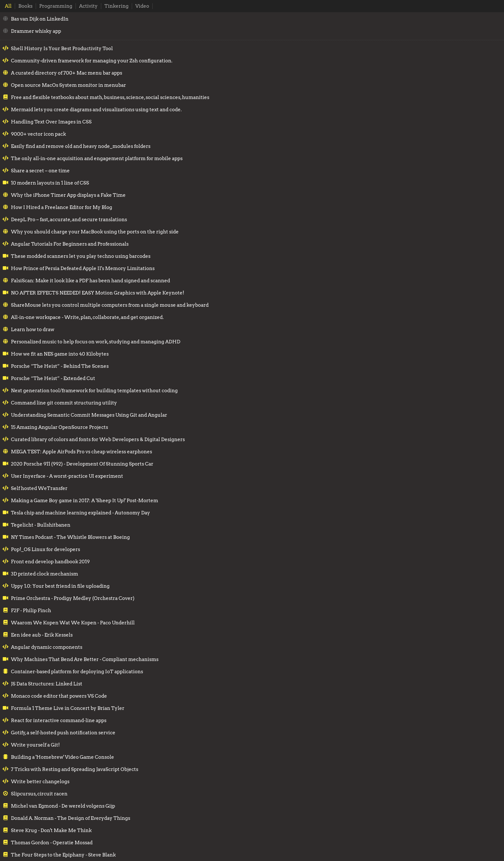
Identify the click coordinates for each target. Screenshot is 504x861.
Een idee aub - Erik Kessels (42, 635)
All (8, 6)
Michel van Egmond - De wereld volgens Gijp (63, 806)
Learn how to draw (33, 330)
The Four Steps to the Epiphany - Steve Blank (63, 855)
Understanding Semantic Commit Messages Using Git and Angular (89, 415)
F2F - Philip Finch (31, 611)
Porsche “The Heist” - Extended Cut (53, 378)
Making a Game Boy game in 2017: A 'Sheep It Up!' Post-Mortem (85, 501)
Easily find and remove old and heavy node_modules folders (81, 146)
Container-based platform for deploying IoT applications (77, 672)
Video (142, 6)
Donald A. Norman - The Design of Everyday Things (71, 818)
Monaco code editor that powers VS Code (59, 696)
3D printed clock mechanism (45, 574)
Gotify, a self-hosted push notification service (63, 733)
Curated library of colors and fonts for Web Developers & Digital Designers (98, 440)
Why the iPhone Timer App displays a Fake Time (68, 195)
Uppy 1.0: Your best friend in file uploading (60, 586)
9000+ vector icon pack (38, 134)
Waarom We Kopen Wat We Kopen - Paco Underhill (73, 623)
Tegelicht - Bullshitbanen (41, 525)
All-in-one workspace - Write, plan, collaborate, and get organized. (87, 317)
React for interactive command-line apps (59, 721)
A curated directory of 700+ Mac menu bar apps (67, 73)
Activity (88, 6)
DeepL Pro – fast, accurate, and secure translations (69, 220)
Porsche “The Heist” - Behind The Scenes (60, 366)
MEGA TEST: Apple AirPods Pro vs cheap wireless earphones (81, 452)
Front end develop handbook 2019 (50, 562)
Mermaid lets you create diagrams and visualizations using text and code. (96, 110)
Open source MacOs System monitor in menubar (68, 85)
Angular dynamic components (47, 647)
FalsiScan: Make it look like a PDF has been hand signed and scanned (90, 281)
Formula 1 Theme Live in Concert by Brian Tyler (68, 708)
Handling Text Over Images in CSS (51, 122)
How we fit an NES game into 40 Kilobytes (60, 354)
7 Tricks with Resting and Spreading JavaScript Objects (75, 769)
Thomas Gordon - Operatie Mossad (52, 843)
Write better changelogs (40, 782)
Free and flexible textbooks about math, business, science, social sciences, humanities (110, 97)
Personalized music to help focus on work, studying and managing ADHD (96, 342)
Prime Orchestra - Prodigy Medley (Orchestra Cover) (73, 598)
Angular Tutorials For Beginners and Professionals (70, 244)
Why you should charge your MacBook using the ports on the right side (95, 232)
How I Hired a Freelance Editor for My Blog (62, 207)
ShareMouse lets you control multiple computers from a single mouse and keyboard (110, 305)
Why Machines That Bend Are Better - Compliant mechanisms (85, 659)
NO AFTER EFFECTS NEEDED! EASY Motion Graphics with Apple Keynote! (98, 293)
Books (25, 6)
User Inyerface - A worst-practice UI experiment (67, 476)
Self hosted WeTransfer (39, 488)
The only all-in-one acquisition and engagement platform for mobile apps (97, 159)
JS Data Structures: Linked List (47, 684)
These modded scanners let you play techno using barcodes (81, 256)
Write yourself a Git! (35, 745)
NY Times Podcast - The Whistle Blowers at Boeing (70, 537)
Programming (56, 6)
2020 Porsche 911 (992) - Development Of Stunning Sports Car (82, 464)
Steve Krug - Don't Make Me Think (51, 830)
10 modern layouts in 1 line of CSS (50, 183)
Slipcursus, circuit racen (39, 794)
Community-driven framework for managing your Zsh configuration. (92, 61)
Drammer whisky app (36, 31)
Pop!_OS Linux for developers (45, 549)
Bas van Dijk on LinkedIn (40, 19)
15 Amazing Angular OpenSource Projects (59, 427)
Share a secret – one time (40, 171)
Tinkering (117, 6)
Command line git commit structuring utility (64, 403)
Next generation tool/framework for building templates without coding (94, 391)
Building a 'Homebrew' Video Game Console (63, 757)
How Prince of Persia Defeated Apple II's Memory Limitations (83, 268)
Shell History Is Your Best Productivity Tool (62, 49)
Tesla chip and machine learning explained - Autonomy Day (81, 513)
